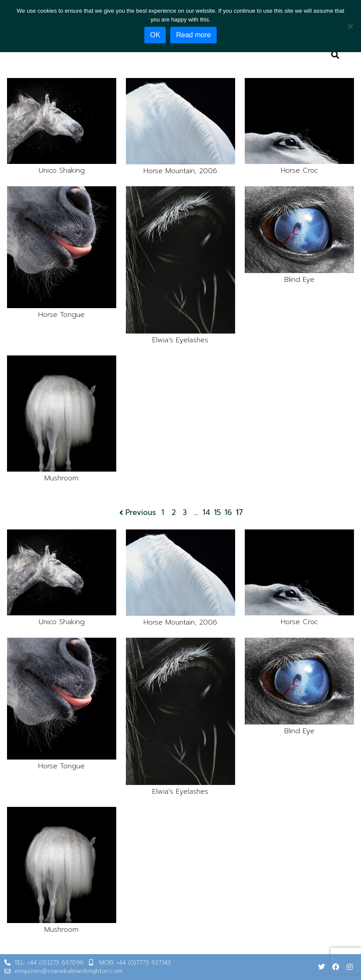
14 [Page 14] (206, 513)
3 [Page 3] (185, 513)
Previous (137, 513)
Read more (193, 35)
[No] (350, 26)
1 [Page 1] (163, 513)
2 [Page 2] (174, 513)
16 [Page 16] (228, 513)
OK (155, 35)
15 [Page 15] (218, 513)
